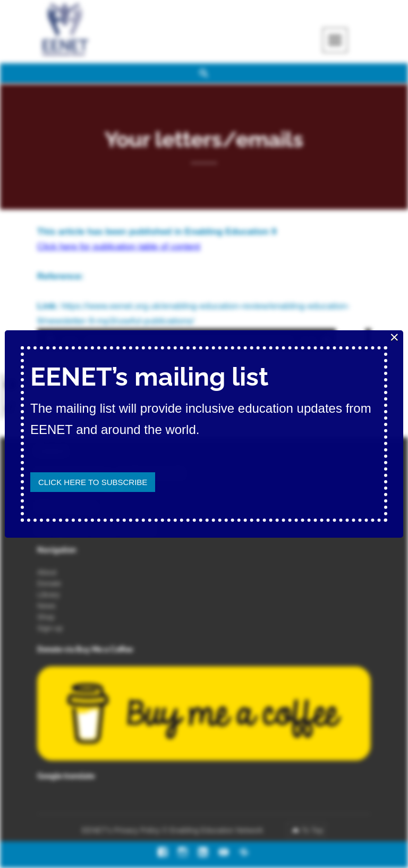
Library (49, 595)
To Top (312, 830)
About (47, 572)
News (46, 606)
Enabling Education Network (217, 830)
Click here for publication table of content (119, 247)
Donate (49, 583)
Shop (46, 617)
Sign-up (50, 628)
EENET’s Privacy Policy (121, 830)
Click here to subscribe (93, 482)
